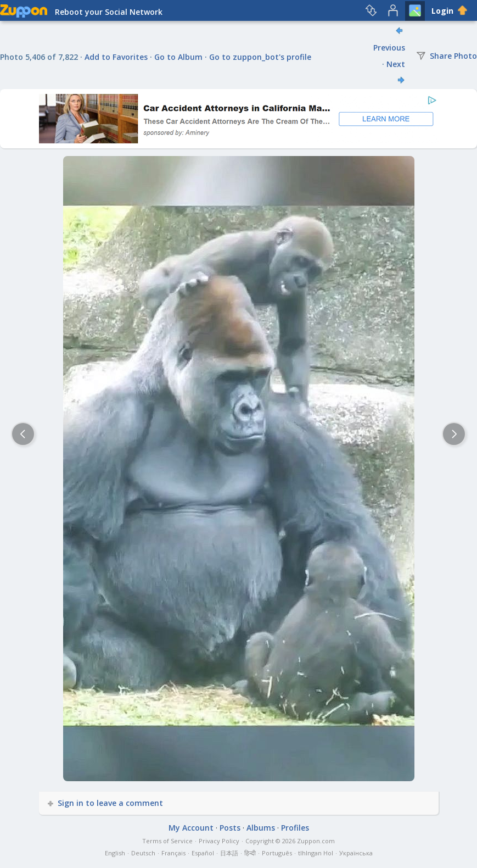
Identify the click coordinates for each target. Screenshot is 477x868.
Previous (389, 48)
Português (277, 853)
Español (203, 853)
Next (396, 64)
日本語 (229, 853)
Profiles (295, 828)
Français (173, 853)
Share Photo (447, 56)
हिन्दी (250, 853)
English (115, 853)
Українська (356, 853)
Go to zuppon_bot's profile (260, 57)
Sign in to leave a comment (106, 803)
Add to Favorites (116, 57)
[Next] (454, 434)
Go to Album (178, 57)
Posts (230, 828)
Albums (261, 828)
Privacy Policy (219, 841)
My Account (191, 828)
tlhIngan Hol (316, 853)
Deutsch (143, 853)
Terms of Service (167, 841)
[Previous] (23, 434)
